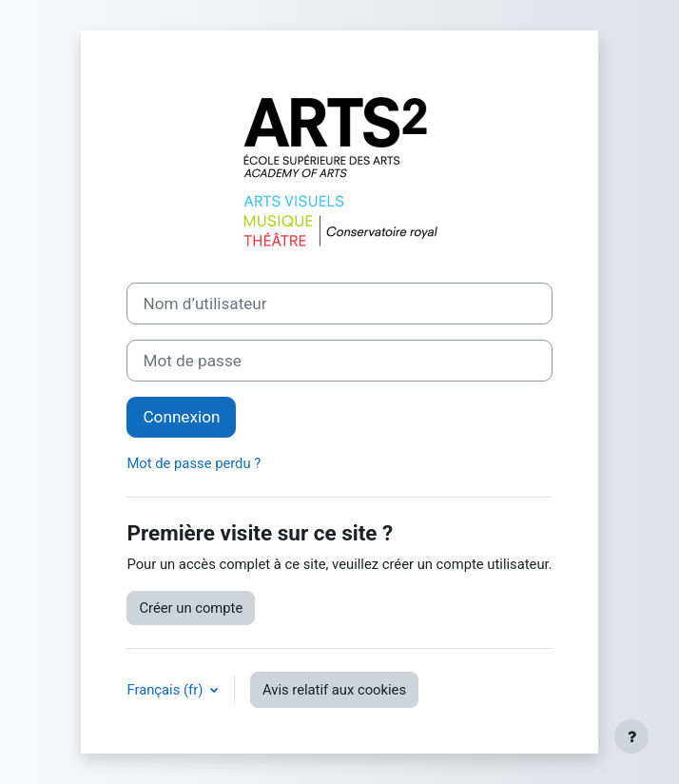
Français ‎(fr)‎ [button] (166, 690)
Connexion (181, 417)
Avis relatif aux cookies (334, 690)
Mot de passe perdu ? (194, 463)
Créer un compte (191, 608)
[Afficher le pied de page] (631, 736)
